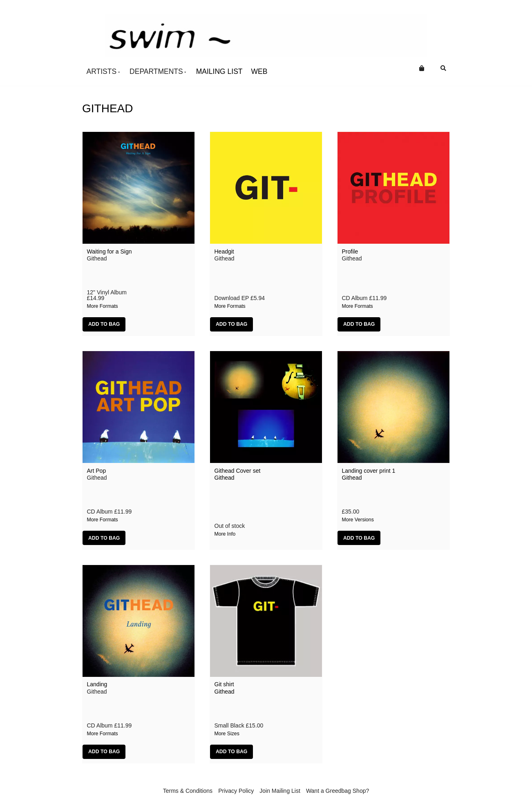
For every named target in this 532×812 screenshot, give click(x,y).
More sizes (227, 734)
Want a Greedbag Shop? (338, 791)
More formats (103, 306)
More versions (358, 520)
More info (225, 534)
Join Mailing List (280, 791)
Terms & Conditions (188, 791)
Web (259, 71)
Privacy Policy (236, 791)
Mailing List (219, 71)
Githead (225, 478)
